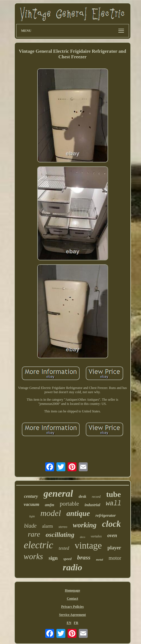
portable (69, 504)
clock (112, 524)
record (96, 497)
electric (38, 545)
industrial (92, 505)
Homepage (72, 590)
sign (53, 558)
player (114, 548)
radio (72, 567)
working (85, 525)
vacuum (32, 504)
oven (112, 535)
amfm (50, 505)
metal (100, 559)
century (31, 496)
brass (84, 557)
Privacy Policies (72, 607)
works (33, 556)
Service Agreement (72, 615)
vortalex (96, 536)
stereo (63, 527)
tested (64, 548)
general (58, 493)
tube (113, 494)
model (51, 513)
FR (76, 623)
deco (83, 537)
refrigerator (106, 515)
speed (68, 559)
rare (34, 534)
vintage (88, 546)
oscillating (60, 535)
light (32, 516)
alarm (48, 526)
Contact (72, 599)
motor (115, 558)
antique (78, 513)
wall (113, 504)
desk (83, 496)
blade (30, 526)
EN (69, 623)
